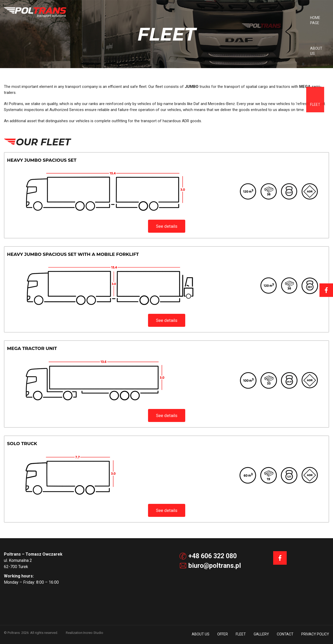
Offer (237, 18)
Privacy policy (315, 634)
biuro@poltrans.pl (210, 566)
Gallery (276, 18)
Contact (300, 18)
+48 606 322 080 (208, 556)
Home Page (188, 18)
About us (215, 18)
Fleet (255, 18)
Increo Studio (93, 633)
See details (167, 226)
